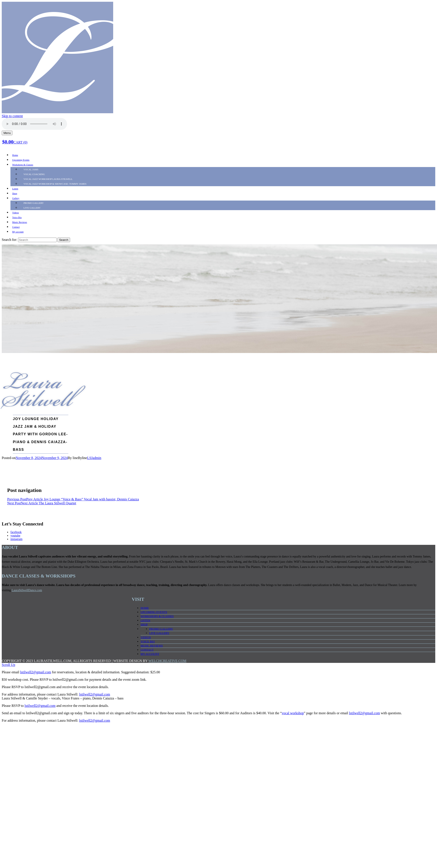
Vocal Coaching (34, 174)
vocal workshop (293, 713)
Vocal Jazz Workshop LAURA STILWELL (48, 179)
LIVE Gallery (32, 208)
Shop (15, 193)
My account (18, 232)
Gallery (16, 198)
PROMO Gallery (34, 203)
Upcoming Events (21, 160)
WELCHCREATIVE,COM (167, 661)
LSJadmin (94, 458)
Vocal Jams (31, 169)
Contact (16, 227)
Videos (16, 213)
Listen (15, 189)
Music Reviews (20, 222)
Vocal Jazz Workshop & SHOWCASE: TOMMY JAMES (55, 184)
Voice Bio (17, 217)
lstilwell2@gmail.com (35, 672)
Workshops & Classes (23, 165)
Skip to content (12, 116)
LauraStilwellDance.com (27, 590)
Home (15, 155)
